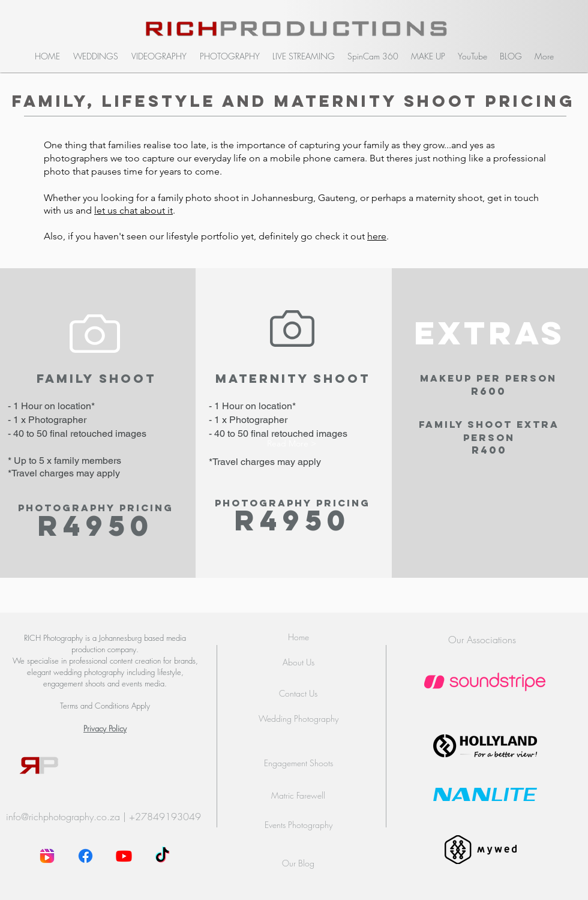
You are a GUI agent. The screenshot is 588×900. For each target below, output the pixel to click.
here (377, 236)
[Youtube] (124, 856)
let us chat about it (133, 210)
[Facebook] (85, 856)
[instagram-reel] (47, 856)
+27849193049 (165, 817)
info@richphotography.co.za (63, 817)
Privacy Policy (105, 728)
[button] (96, 56)
